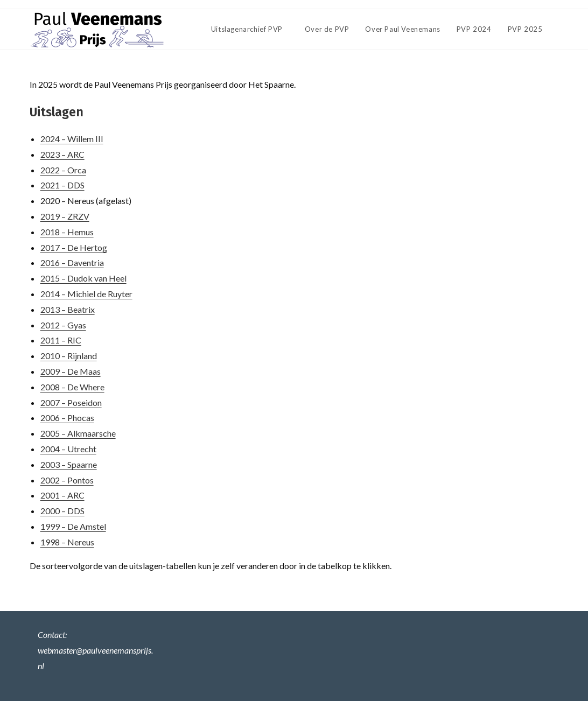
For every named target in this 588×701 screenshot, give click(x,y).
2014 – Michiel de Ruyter (86, 294)
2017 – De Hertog (74, 247)
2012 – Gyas (63, 325)
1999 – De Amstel (73, 526)
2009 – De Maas (71, 371)
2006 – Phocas (67, 418)
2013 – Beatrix (68, 309)
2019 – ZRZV (65, 216)
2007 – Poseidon (71, 402)
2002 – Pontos (67, 480)
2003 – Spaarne (69, 464)
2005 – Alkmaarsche (78, 433)
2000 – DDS (62, 511)
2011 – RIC (61, 340)
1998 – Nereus (67, 542)
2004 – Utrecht (68, 449)
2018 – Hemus (67, 232)
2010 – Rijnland (69, 356)
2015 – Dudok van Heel (83, 278)
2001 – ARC (62, 495)
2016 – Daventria (72, 262)
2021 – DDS (62, 185)
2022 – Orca (63, 170)
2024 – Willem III (72, 139)
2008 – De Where (72, 387)
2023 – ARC (62, 154)
